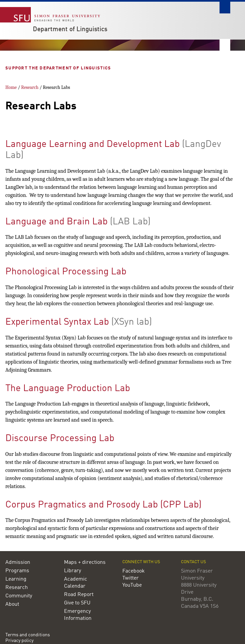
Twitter (131, 578)
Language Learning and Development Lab (93, 145)
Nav (225, 45)
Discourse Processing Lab (60, 439)
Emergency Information (78, 615)
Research (30, 87)
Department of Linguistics (70, 30)
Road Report (79, 595)
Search (225, 8)
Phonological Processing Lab (66, 272)
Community (19, 596)
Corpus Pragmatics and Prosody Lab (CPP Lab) (103, 505)
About (12, 604)
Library (73, 571)
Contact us (194, 562)
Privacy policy (19, 641)
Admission (18, 562)
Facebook (134, 571)
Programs (17, 571)
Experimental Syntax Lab (57, 322)
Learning (16, 579)
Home (11, 87)
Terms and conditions (28, 635)
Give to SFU (77, 603)
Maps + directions (85, 562)
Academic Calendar (76, 583)
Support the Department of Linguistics (59, 68)
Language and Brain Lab (56, 222)
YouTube (132, 585)
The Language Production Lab (68, 389)
